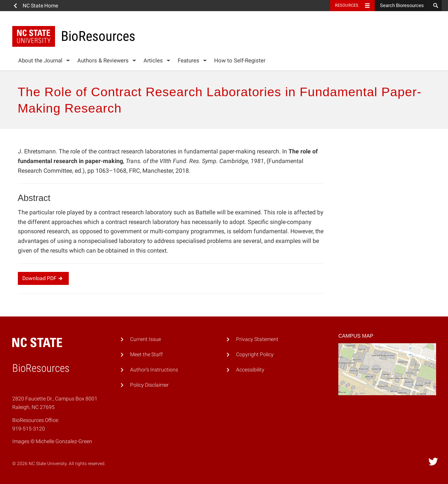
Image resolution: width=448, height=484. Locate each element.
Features (188, 61)
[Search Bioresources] (403, 6)
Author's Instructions (154, 370)
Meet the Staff (146, 355)
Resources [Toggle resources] (347, 5)
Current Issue (146, 339)
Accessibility (250, 370)
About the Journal (40, 61)
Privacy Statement (257, 339)
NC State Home (40, 6)
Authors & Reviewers (103, 61)
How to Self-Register (240, 61)
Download (43, 278)
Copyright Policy (255, 355)
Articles (153, 61)
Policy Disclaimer (149, 385)
